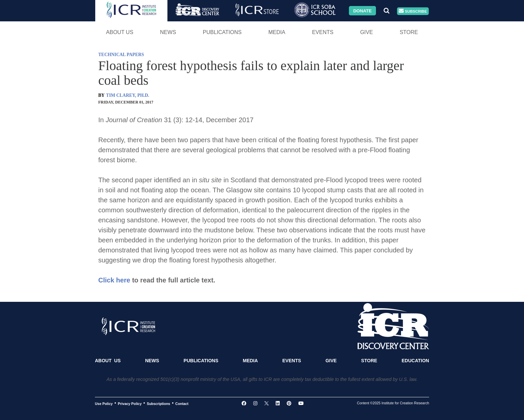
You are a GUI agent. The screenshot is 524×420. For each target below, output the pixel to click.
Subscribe (413, 11)
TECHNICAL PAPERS (121, 55)
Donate (362, 11)
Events (323, 32)
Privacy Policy (130, 403)
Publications (222, 32)
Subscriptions (158, 403)
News (168, 32)
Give (367, 32)
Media (277, 32)
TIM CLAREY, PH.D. (127, 95)
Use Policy (104, 403)
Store (409, 32)
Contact (182, 403)
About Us (120, 32)
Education (415, 361)
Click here (114, 280)
